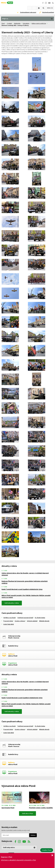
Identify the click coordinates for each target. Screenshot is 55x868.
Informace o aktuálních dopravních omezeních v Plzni (18, 860)
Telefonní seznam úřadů (25, 618)
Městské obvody (44, 621)
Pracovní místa (8, 621)
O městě (9, 23)
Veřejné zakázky (32, 621)
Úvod (3, 23)
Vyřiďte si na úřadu (9, 618)
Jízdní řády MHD (9, 624)
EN (39, 8)
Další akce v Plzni (27, 813)
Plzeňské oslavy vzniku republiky (41, 808)
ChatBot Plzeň (47, 850)
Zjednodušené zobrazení (28, 12)
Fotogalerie (26, 23)
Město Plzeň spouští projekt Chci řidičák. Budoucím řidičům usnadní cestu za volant (26, 596)
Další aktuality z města (12, 603)
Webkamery (30, 8)
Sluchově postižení (48, 12)
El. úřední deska (40, 618)
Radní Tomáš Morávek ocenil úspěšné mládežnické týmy (22, 589)
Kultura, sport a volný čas (39, 23)
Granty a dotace (20, 621)
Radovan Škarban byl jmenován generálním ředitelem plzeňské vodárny (25, 582)
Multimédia (17, 23)
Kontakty (34, 8)
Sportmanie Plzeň (8, 808)
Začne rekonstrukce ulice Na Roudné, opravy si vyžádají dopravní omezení (25, 574)
